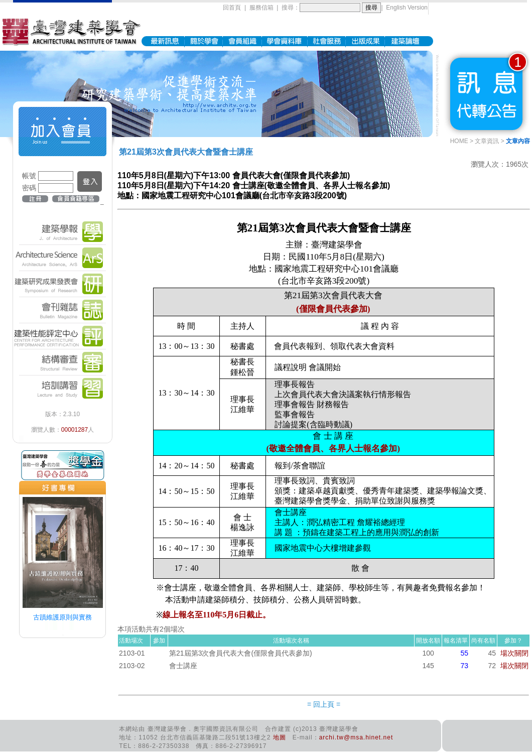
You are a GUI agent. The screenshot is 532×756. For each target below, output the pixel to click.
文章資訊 (487, 141)
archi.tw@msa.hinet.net (356, 737)
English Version (407, 8)
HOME (459, 141)
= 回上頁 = (324, 704)
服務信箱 (261, 8)
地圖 (280, 737)
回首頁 (232, 8)
